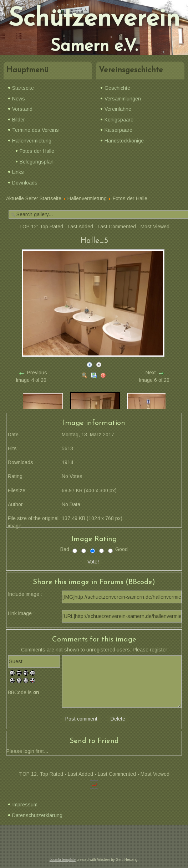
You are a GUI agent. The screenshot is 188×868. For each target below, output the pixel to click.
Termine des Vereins (35, 130)
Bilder (19, 120)
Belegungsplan (37, 162)
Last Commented (117, 227)
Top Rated (51, 227)
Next (151, 373)
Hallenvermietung (32, 141)
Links (18, 172)
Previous (37, 373)
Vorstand (22, 109)
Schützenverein (94, 19)
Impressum (25, 805)
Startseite (23, 88)
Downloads (25, 183)
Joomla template (63, 860)
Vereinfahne (118, 109)
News (19, 99)
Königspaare (119, 120)
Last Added (80, 227)
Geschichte (117, 88)
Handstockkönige (124, 141)
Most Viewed (155, 227)
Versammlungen (123, 99)
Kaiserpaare (118, 130)
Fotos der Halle (37, 151)
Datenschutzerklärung (37, 815)
